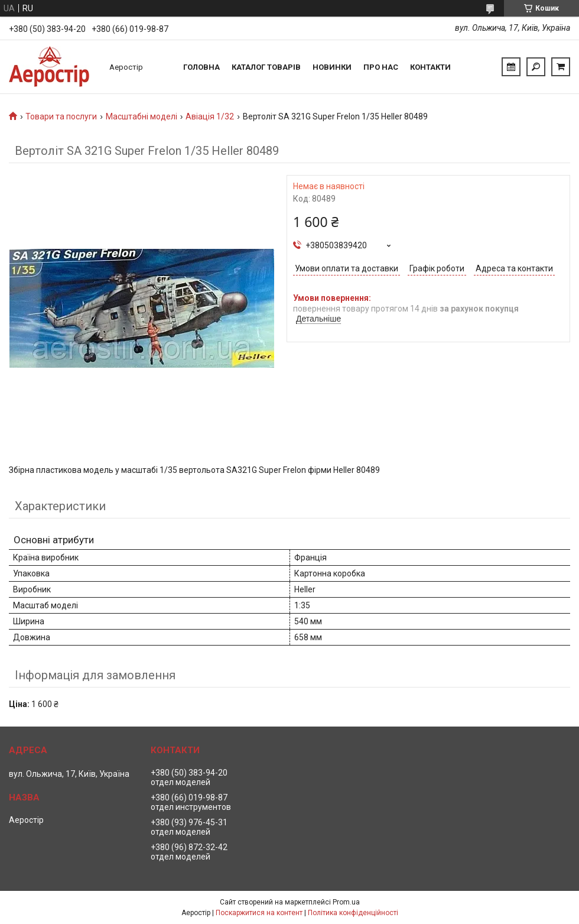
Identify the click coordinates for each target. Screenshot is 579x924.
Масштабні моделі (142, 116)
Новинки (332, 67)
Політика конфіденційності (353, 913)
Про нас (381, 67)
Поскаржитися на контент (259, 913)
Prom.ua (346, 902)
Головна (201, 67)
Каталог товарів (266, 67)
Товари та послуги (61, 116)
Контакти (430, 67)
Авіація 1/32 (210, 116)
